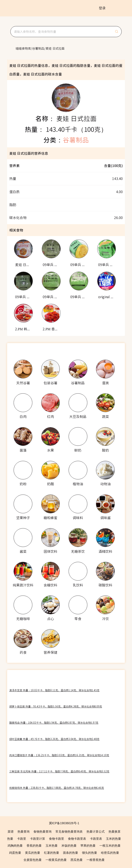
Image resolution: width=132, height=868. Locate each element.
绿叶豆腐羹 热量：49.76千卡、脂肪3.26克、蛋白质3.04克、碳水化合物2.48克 (54, 739)
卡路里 (22, 839)
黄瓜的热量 (33, 853)
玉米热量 (52, 846)
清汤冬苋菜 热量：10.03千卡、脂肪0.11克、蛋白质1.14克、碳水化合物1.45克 (54, 690)
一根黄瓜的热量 (56, 860)
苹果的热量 (88, 846)
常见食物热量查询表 (69, 832)
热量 (10, 839)
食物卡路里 (57, 839)
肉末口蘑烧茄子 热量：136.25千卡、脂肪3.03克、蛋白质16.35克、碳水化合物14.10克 (59, 755)
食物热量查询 (42, 832)
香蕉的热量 (34, 846)
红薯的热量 (52, 853)
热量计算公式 (96, 832)
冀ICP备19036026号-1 (64, 823)
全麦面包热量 (33, 860)
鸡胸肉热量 (15, 846)
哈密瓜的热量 (110, 853)
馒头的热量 (90, 853)
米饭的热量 (69, 846)
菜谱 (11, 832)
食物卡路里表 (77, 839)
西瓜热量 (77, 860)
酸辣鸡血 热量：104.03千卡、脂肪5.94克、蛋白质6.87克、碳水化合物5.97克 (54, 722)
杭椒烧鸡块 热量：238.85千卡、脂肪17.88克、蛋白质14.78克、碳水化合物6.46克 (57, 788)
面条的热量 (71, 853)
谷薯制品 (38, 48)
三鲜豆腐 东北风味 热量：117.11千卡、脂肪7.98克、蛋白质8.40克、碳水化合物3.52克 (59, 771)
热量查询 (24, 832)
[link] (23, 48)
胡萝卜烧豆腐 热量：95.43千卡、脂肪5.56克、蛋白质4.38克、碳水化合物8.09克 (56, 706)
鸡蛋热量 (15, 853)
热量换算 (115, 832)
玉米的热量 (113, 839)
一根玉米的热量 (110, 846)
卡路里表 (96, 839)
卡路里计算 (38, 839)
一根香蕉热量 (96, 860)
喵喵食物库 (23, 48)
